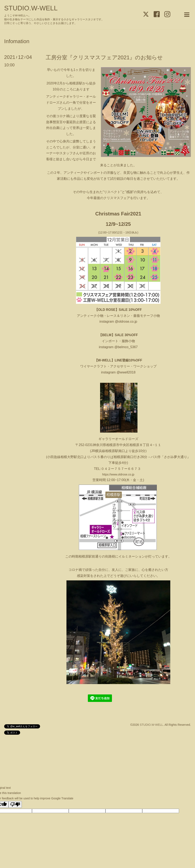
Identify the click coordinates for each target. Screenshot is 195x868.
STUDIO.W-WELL (31, 8)
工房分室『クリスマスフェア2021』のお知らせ (104, 57)
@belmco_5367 (126, 347)
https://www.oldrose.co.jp (118, 474)
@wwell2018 (126, 372)
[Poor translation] (15, 804)
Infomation (17, 41)
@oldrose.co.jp (126, 322)
